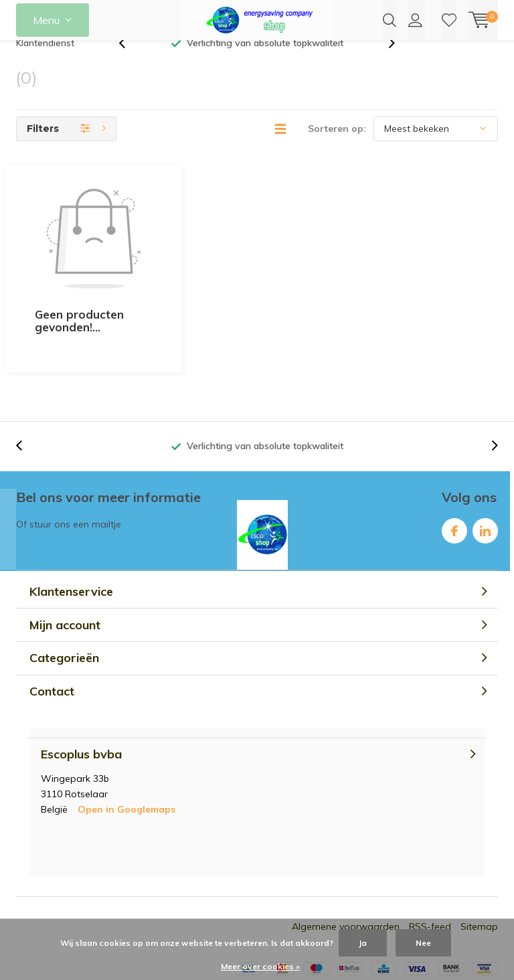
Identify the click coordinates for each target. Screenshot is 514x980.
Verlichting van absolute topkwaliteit (265, 63)
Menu (46, 20)
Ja (363, 943)
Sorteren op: (337, 149)
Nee (423, 943)
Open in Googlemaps (126, 750)
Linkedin (485, 468)
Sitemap (479, 867)
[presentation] (129, 63)
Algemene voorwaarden (346, 867)
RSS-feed (430, 867)
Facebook (454, 468)
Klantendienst (45, 63)
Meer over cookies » (260, 966)
